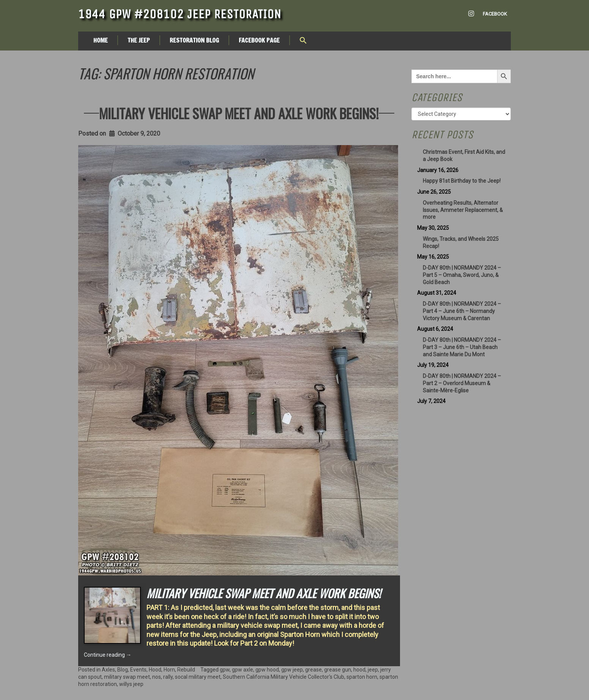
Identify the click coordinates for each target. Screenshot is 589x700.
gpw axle (243, 670)
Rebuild (186, 670)
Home (101, 40)
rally (168, 677)
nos (157, 677)
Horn (169, 670)
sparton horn (362, 677)
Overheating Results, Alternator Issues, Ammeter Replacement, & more (463, 210)
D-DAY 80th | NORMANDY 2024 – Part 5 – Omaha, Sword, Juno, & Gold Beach (462, 275)
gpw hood (267, 670)
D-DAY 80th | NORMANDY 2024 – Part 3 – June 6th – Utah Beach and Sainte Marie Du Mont (462, 347)
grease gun (338, 670)
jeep (373, 670)
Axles (108, 670)
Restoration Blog (194, 40)
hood (359, 670)
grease (313, 670)
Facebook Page (259, 40)
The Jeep (139, 40)
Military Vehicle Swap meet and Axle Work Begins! (239, 113)
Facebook (495, 14)
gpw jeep (292, 670)
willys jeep (131, 684)
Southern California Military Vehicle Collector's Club (283, 677)
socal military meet (198, 677)
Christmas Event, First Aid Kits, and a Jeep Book (464, 156)
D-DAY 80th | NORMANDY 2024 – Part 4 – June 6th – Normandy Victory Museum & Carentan (462, 311)
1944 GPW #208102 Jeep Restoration (180, 14)
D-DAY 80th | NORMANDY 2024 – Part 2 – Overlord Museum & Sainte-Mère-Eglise (462, 383)
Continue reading (108, 655)
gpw (225, 670)
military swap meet (127, 677)
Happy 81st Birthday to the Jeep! (462, 181)
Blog (123, 670)
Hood (155, 670)
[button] (303, 41)
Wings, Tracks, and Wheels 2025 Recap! (461, 243)
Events (138, 670)
